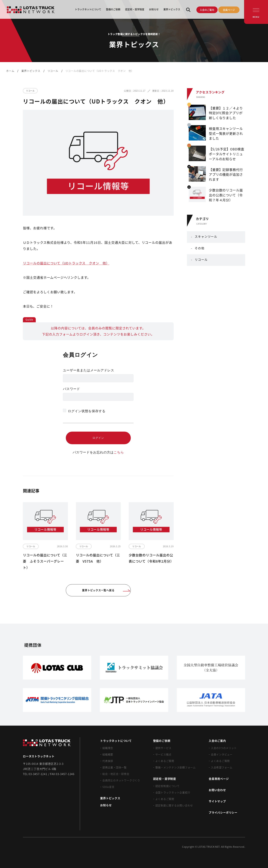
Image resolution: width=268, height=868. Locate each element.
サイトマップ (217, 801)
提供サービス (163, 748)
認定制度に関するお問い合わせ (174, 805)
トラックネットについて (88, 9)
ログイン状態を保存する (87, 411)
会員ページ (229, 10)
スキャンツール (206, 236)
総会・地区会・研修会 (116, 774)
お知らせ (154, 9)
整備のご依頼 (113, 9)
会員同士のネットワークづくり (121, 780)
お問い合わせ (217, 790)
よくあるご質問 (165, 761)
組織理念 (108, 748)
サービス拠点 (163, 754)
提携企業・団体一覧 (115, 767)
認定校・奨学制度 (135, 9)
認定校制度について (167, 786)
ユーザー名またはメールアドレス (88, 370)
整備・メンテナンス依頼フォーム (176, 767)
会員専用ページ (219, 779)
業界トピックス (172, 9)
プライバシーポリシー (223, 812)
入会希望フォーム (222, 767)
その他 (200, 248)
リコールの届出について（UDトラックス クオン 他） (66, 263)
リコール (201, 259)
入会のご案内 (207, 10)
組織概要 (108, 754)
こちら (119, 452)
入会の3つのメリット (224, 748)
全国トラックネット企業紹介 (173, 792)
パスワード (71, 389)
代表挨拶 (108, 761)
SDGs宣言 (108, 787)
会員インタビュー (222, 754)
